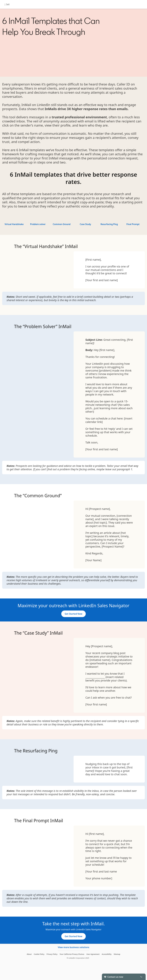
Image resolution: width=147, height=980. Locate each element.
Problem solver (38, 224)
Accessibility (107, 954)
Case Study (85, 224)
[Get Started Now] (73, 614)
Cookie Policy (39, 954)
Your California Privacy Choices (72, 954)
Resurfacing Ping (109, 224)
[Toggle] (141, 977)
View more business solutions (73, 947)
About (29, 954)
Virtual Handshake (14, 224)
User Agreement (93, 954)
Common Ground (62, 224)
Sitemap (117, 954)
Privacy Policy (52, 954)
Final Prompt (133, 224)
